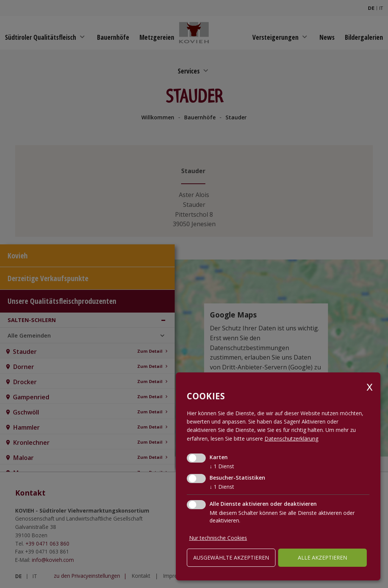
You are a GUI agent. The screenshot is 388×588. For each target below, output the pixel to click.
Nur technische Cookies (218, 538)
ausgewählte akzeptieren (231, 558)
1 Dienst (222, 466)
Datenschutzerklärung (291, 439)
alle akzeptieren (322, 558)
